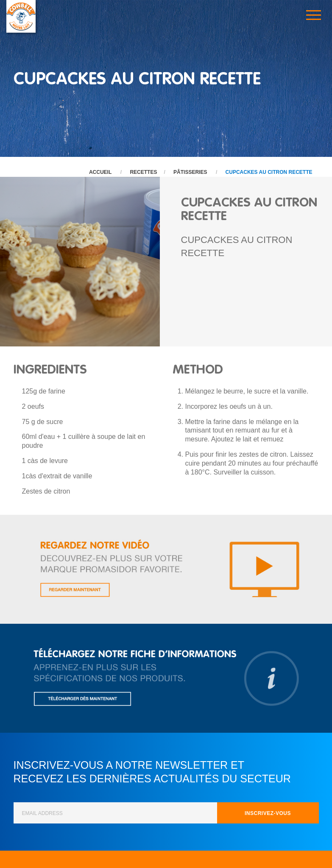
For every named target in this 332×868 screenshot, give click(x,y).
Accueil (100, 172)
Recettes (143, 172)
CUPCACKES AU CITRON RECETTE (269, 172)
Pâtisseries (190, 172)
